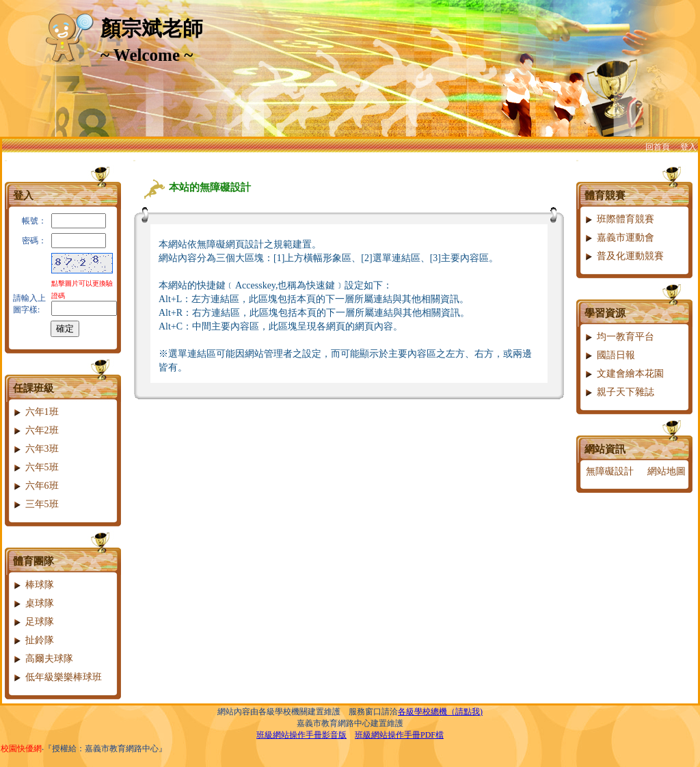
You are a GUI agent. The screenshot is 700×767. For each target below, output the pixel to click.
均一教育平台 (619, 337)
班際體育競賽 (619, 219)
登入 (688, 147)
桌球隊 (33, 603)
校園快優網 (21, 749)
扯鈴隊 (33, 640)
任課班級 (33, 388)
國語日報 (609, 355)
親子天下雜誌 (619, 392)
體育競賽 (605, 196)
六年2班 (36, 430)
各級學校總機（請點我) (440, 712)
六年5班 (36, 467)
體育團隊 (33, 561)
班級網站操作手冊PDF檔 (399, 735)
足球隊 (33, 622)
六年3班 (36, 449)
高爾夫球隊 (43, 659)
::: (6, 160)
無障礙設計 (610, 471)
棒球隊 (33, 585)
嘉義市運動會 (619, 238)
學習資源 (605, 313)
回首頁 (658, 147)
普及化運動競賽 (624, 256)
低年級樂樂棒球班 (57, 677)
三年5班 (36, 504)
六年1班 (36, 412)
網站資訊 (605, 449)
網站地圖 (667, 471)
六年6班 (36, 486)
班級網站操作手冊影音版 (301, 735)
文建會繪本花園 (624, 374)
